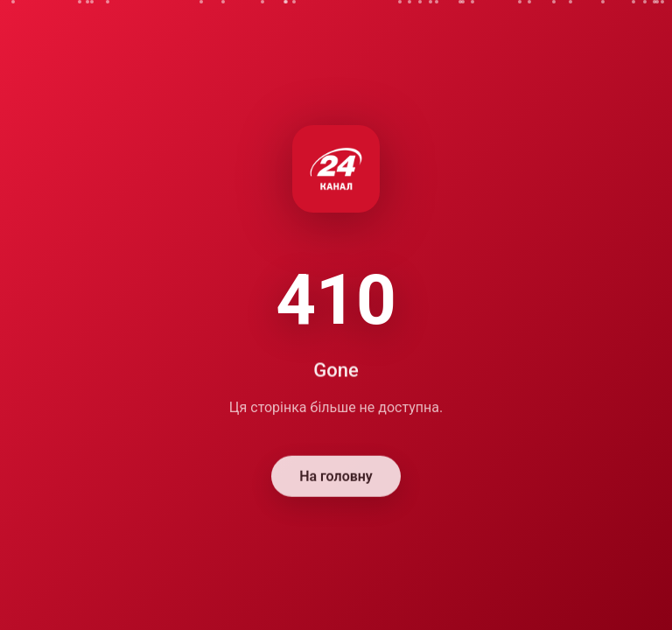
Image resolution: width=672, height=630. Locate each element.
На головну (336, 477)
